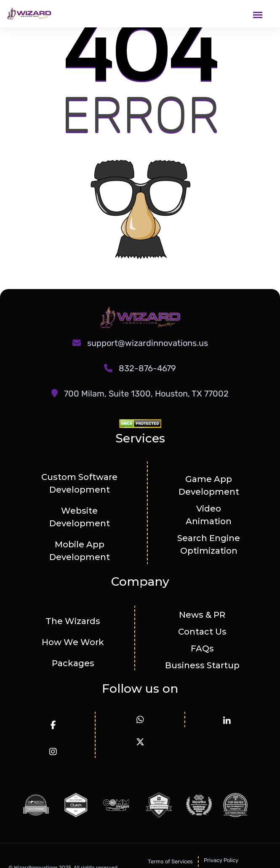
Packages (73, 663)
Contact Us (202, 632)
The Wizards (73, 621)
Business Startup (202, 665)
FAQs (202, 648)
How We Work (73, 642)
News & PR (202, 615)
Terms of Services (170, 861)
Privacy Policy (221, 860)
